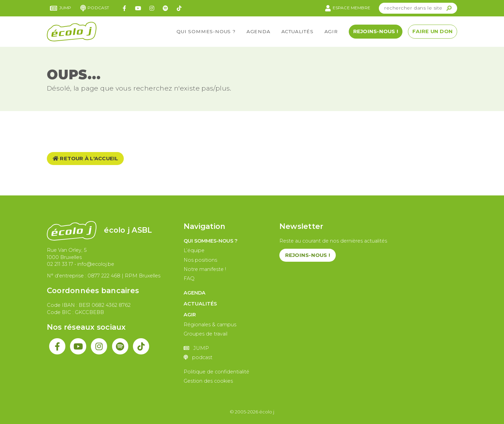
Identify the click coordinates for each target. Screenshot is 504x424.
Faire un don (433, 31)
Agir (331, 31)
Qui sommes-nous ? (206, 31)
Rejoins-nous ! (376, 31)
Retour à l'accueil (85, 159)
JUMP (61, 8)
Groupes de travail (205, 334)
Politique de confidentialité (216, 372)
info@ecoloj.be (96, 264)
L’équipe (194, 250)
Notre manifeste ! (205, 269)
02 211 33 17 (60, 264)
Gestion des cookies (208, 381)
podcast (95, 8)
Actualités (297, 31)
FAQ (189, 278)
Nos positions (200, 260)
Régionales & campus (210, 325)
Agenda (258, 31)
